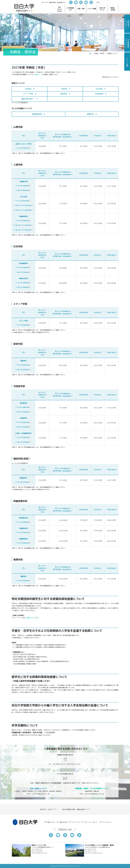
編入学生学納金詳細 (24, 190)
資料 (54, 2)
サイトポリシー (107, 822)
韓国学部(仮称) (28, 99)
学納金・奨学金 (99, 53)
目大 (60, 9)
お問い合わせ (63, 822)
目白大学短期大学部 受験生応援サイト (76, 809)
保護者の (62, 2)
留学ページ (39, 74)
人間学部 (64, 89)
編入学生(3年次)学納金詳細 (24, 210)
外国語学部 (99, 94)
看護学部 (90, 114)
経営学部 (64, 94)
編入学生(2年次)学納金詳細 (24, 205)
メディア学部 (28, 94)
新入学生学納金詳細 (24, 148)
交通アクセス (51, 822)
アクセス (46, 2)
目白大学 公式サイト (48, 809)
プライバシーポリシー (91, 822)
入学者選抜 (70, 9)
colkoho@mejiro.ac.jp (41, 794)
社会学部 (99, 89)
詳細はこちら (32, 618)
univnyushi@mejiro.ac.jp (94, 794)
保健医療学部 (37, 114)
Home (90, 53)
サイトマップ (76, 822)
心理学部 (28, 89)
